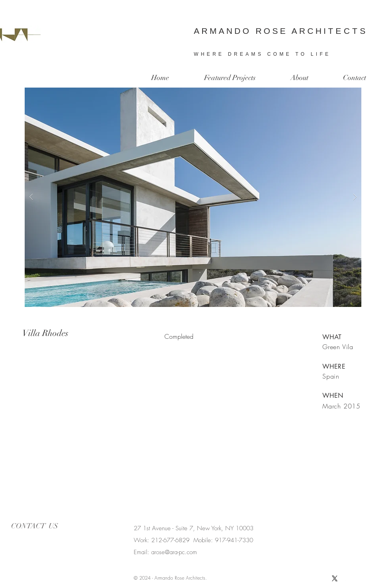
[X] (335, 578)
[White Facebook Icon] (324, 578)
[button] (193, 197)
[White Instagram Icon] (345, 578)
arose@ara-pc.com (174, 552)
